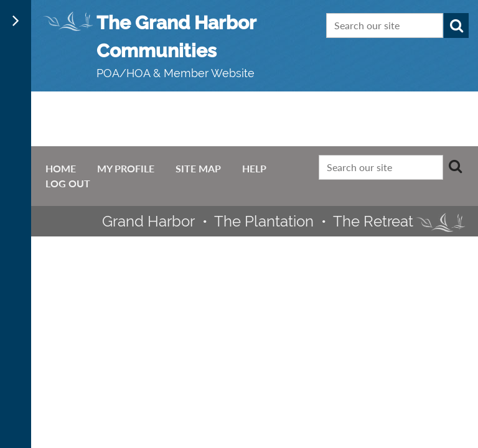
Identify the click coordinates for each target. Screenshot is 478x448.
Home (61, 168)
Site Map (198, 168)
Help (254, 168)
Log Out (68, 183)
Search (456, 26)
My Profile (126, 168)
